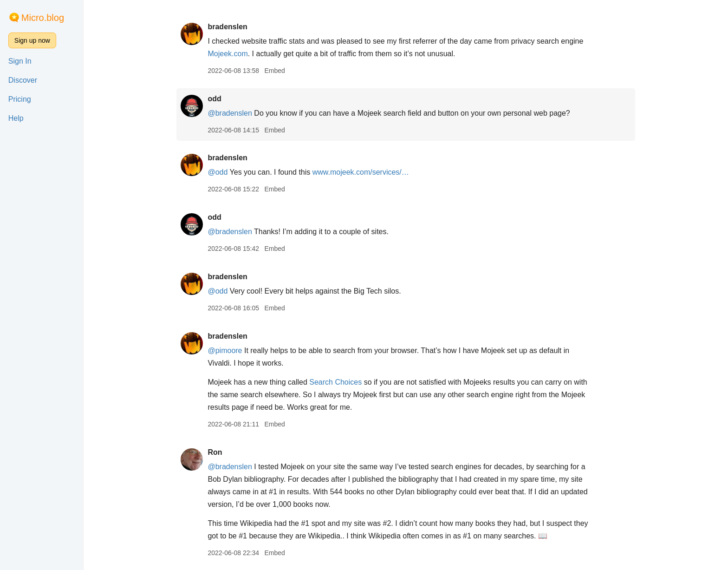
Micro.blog (43, 18)
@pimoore (225, 351)
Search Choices (335, 382)
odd (214, 99)
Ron (215, 452)
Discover (23, 80)
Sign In (20, 61)
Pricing (20, 99)
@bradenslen (230, 113)
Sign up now (32, 40)
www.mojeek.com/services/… (361, 172)
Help (16, 118)
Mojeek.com (227, 54)
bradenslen (227, 27)
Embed (274, 71)
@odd (218, 172)
